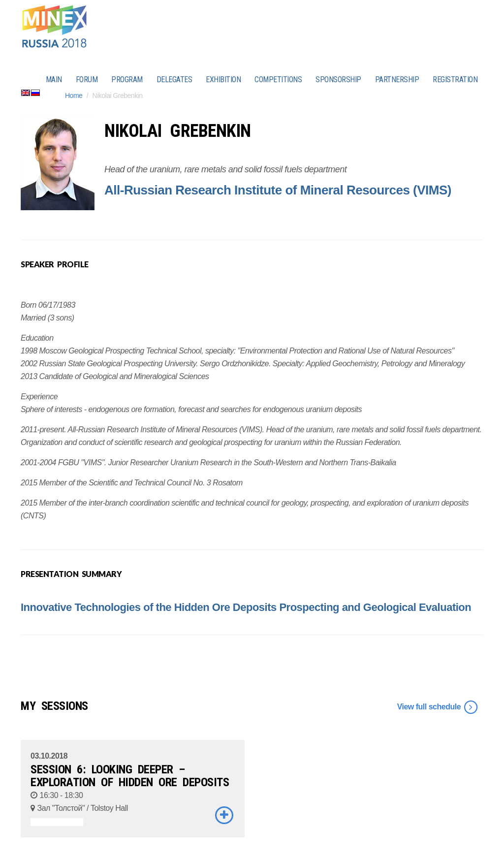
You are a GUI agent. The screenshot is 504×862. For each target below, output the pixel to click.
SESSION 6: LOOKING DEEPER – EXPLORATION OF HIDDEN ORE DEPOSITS (130, 776)
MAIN (54, 80)
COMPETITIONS (278, 80)
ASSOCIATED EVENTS (57, 822)
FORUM (87, 80)
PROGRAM (127, 80)
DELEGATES (174, 80)
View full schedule (438, 707)
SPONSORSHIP (338, 80)
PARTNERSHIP (397, 80)
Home (74, 96)
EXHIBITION (223, 80)
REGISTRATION (455, 80)
